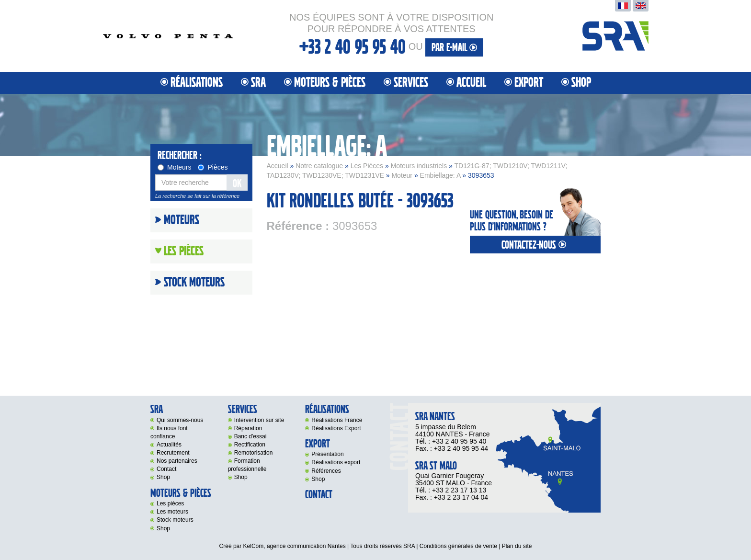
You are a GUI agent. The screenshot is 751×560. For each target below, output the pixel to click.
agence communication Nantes (306, 546)
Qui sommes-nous (180, 420)
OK (237, 184)
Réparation (248, 428)
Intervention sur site (259, 420)
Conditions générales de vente (458, 546)
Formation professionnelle (247, 465)
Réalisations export (336, 462)
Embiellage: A (440, 175)
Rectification (250, 445)
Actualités (169, 445)
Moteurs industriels (419, 166)
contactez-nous (535, 245)
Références (326, 471)
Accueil (471, 83)
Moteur (402, 175)
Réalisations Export (336, 428)
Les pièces (170, 503)
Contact (166, 469)
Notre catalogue (319, 166)
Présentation (327, 454)
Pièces (213, 167)
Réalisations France (337, 420)
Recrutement (173, 453)
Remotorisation (254, 453)
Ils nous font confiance (169, 432)
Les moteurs (172, 512)
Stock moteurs (194, 283)
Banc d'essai (250, 436)
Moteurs (175, 167)
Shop (581, 83)
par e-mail (454, 48)
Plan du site (517, 546)
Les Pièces (367, 166)
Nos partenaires (177, 461)
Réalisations (197, 83)
